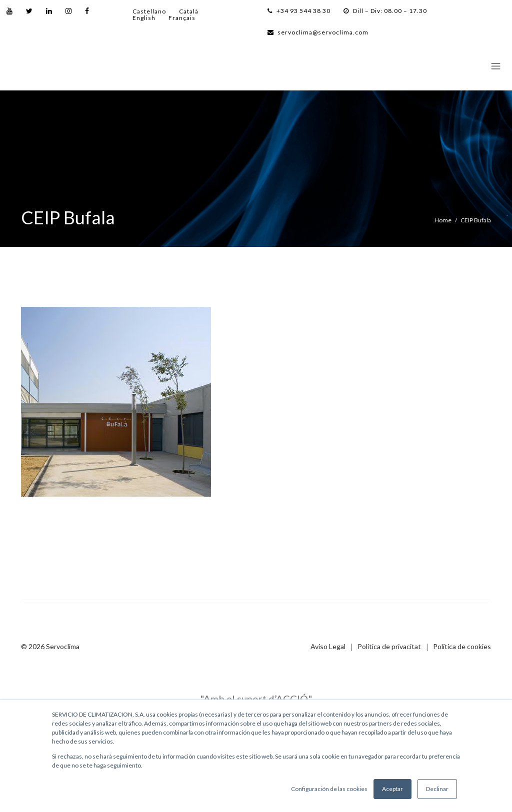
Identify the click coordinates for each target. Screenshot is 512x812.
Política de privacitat (389, 646)
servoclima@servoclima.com (318, 32)
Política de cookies (462, 646)
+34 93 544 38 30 (299, 11)
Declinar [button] (437, 789)
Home (443, 220)
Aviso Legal (328, 646)
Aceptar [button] (392, 789)
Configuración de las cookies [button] (329, 789)
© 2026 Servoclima (50, 646)
